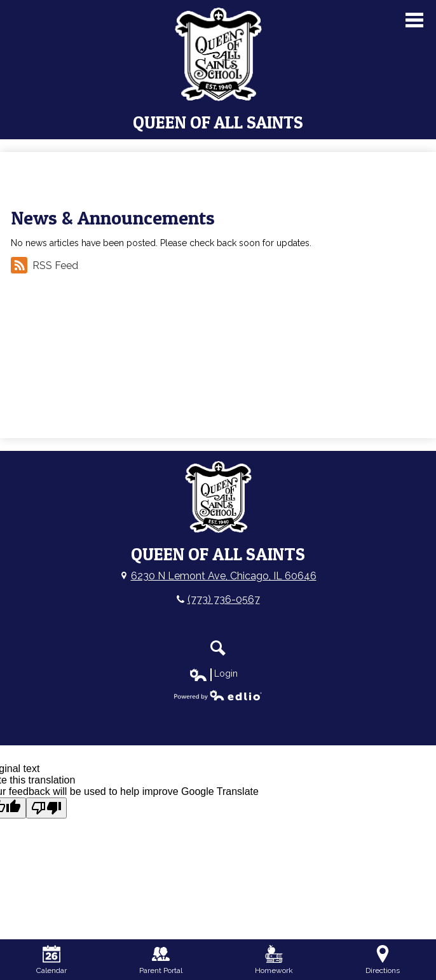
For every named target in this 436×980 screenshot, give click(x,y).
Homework (274, 960)
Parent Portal (161, 960)
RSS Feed (44, 265)
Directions (383, 960)
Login (213, 674)
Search (218, 648)
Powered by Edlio (218, 695)
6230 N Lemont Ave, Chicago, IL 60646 (224, 576)
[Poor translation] (46, 808)
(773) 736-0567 (224, 599)
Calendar (51, 960)
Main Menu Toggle (414, 20)
